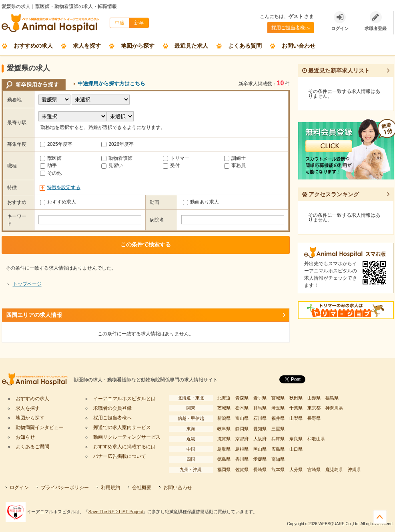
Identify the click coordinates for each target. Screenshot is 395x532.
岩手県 (260, 398)
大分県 (296, 470)
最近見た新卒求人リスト (336, 71)
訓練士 (235, 158)
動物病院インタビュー (40, 427)
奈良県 (296, 439)
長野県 (314, 418)
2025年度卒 (56, 144)
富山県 (242, 418)
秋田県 (296, 398)
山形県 (314, 398)
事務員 (235, 165)
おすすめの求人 (33, 46)
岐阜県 (224, 429)
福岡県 (224, 470)
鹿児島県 (334, 470)
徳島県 (224, 459)
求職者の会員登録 (112, 408)
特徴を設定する (64, 187)
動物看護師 (117, 158)
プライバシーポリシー (65, 488)
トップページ (27, 284)
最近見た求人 (191, 46)
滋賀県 (224, 439)
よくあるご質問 (32, 447)
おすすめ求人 (58, 202)
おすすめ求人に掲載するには (124, 447)
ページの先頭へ (380, 517)
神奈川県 (334, 408)
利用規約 (110, 488)
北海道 (224, 398)
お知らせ (25, 437)
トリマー (176, 158)
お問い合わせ (299, 46)
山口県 (296, 449)
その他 (51, 173)
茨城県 (224, 408)
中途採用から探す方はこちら (111, 84)
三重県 (278, 429)
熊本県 (278, 470)
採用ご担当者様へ (291, 28)
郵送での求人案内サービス (122, 427)
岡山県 (260, 449)
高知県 (278, 459)
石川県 (260, 418)
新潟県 (224, 418)
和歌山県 (316, 439)
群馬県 (260, 408)
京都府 (242, 439)
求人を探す (87, 46)
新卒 (139, 23)
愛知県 (260, 429)
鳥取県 (224, 449)
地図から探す (138, 46)
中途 (120, 23)
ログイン (19, 488)
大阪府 (260, 439)
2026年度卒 (117, 144)
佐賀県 (242, 470)
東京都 (314, 408)
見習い (112, 165)
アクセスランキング (331, 194)
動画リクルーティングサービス (127, 437)
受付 (171, 165)
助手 (48, 165)
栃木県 (242, 408)
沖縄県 (354, 470)
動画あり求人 (201, 202)
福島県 (332, 398)
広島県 (278, 449)
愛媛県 (260, 459)
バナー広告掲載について (120, 456)
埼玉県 (278, 408)
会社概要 (142, 488)
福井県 (278, 418)
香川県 (242, 459)
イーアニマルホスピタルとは (124, 399)
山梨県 (296, 418)
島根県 (242, 449)
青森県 (242, 398)
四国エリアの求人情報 (34, 315)
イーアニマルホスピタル (38, 380)
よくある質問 (245, 46)
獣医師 (51, 158)
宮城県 (278, 398)
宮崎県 (314, 470)
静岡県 (242, 429)
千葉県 (296, 408)
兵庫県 (278, 439)
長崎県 (260, 470)
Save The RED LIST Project (116, 512)
